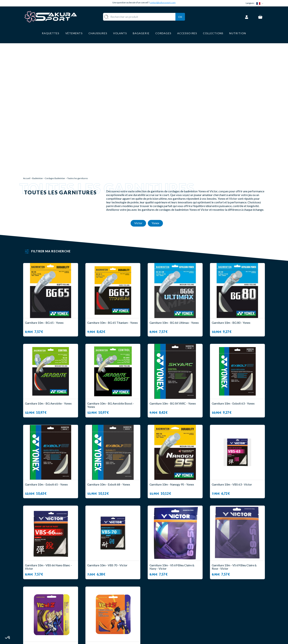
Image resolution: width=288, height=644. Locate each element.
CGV (151, 611)
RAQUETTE (108, 595)
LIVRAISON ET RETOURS (165, 600)
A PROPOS (155, 595)
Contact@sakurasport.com (40, 619)
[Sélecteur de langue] (261, 3)
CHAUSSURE (109, 611)
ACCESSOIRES (110, 622)
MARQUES (107, 628)
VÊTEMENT (108, 606)
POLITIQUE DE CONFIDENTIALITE (172, 622)
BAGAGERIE (108, 617)
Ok (180, 16)
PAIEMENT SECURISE (162, 606)
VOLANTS (107, 600)
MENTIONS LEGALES (162, 617)
